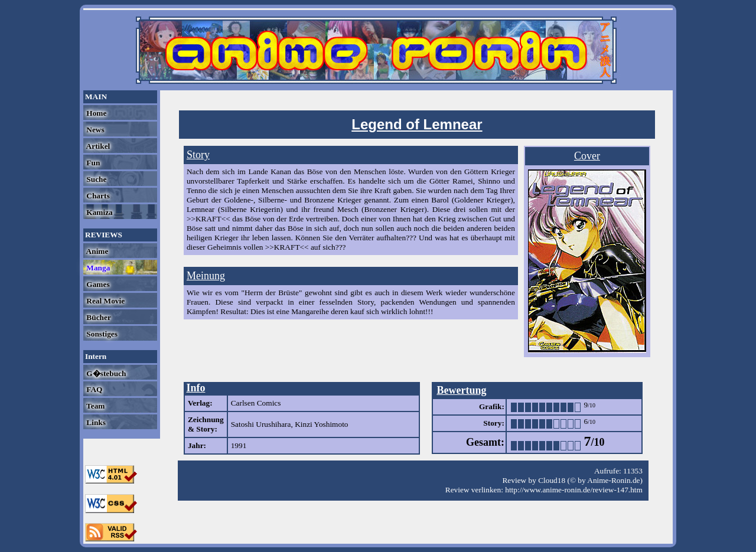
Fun (92, 163)
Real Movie (105, 301)
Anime (96, 251)
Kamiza (99, 212)
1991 (239, 445)
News (94, 130)
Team (94, 406)
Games (97, 284)
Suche (95, 179)
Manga (97, 268)
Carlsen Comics (256, 403)
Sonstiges (101, 334)
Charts (97, 196)
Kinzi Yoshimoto (321, 424)
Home (95, 113)
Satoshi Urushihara (261, 424)
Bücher (98, 317)
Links (95, 422)
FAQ (93, 389)
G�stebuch (105, 373)
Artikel (97, 146)
